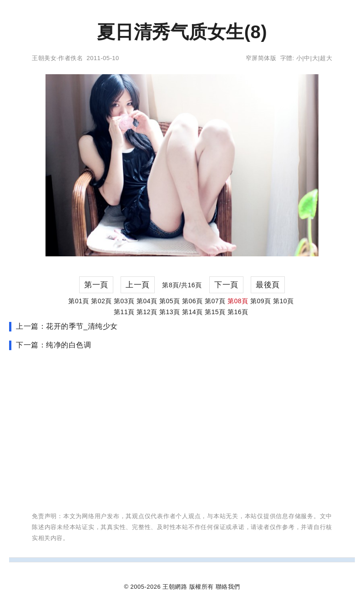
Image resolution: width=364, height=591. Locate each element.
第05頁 (170, 301)
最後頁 (268, 285)
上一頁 (138, 285)
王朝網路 (175, 587)
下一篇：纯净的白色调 (53, 345)
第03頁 (124, 301)
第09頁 (261, 301)
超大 (326, 58)
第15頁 (215, 312)
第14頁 (192, 312)
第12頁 (147, 312)
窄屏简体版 (261, 58)
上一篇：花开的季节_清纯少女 (67, 326)
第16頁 (238, 312)
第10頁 (283, 301)
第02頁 (101, 301)
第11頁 (124, 312)
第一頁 (96, 285)
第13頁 (170, 312)
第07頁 (215, 301)
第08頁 (238, 301)
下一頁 (226, 285)
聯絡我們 (228, 587)
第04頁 (147, 301)
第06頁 (192, 301)
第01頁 (79, 301)
